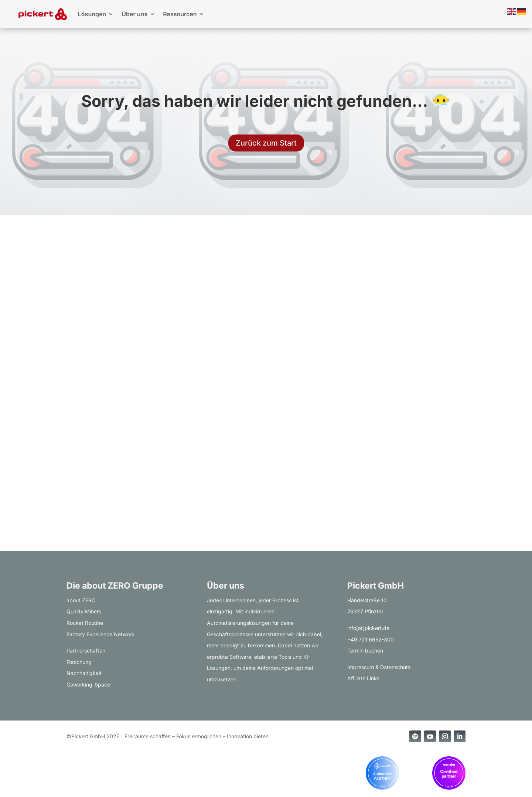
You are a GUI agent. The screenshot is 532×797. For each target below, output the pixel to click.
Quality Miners (84, 611)
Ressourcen (180, 14)
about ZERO (81, 600)
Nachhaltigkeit (84, 673)
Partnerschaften (86, 650)
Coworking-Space (88, 684)
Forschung (79, 662)
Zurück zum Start (266, 143)
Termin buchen (365, 650)
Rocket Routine (85, 623)
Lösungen (92, 14)
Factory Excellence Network (100, 634)
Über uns (134, 14)
